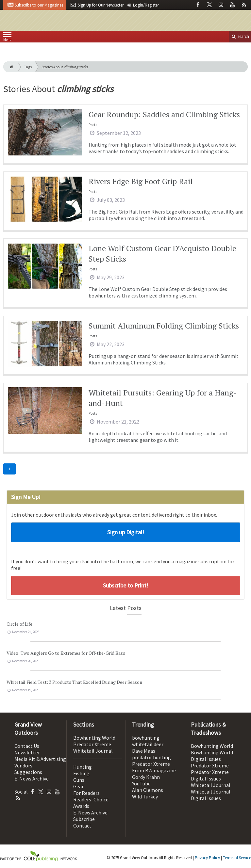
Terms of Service (237, 858)
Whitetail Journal (93, 751)
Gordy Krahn (146, 777)
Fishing (81, 773)
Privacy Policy (207, 858)
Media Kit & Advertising (40, 759)
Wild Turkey (145, 796)
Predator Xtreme (92, 744)
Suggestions (28, 772)
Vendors (23, 765)
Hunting (83, 767)
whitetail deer (148, 744)
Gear (78, 786)
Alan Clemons (148, 790)
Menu (7, 38)
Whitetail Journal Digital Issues (211, 795)
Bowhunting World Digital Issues (212, 756)
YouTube (141, 783)
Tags (28, 67)
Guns (79, 780)
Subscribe (84, 819)
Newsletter (27, 752)
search (240, 36)
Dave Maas (144, 751)
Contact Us (27, 746)
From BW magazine (154, 770)
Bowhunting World (94, 738)
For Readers (86, 793)
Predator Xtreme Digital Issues (210, 775)
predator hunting (151, 757)
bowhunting (146, 738)
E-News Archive (32, 779)
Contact (82, 826)
